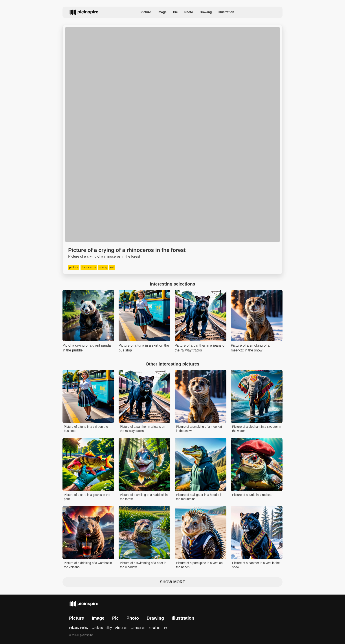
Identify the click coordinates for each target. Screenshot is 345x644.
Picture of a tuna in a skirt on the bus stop (86, 429)
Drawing (206, 12)
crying (103, 267)
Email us (154, 628)
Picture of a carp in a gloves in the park (87, 497)
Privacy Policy (79, 628)
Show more (173, 582)
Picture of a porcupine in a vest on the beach (199, 565)
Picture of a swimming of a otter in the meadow (143, 565)
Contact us (138, 628)
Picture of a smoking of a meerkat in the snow (199, 429)
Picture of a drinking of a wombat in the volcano (88, 565)
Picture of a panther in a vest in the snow (256, 565)
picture (74, 267)
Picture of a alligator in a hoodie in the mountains (199, 497)
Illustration (226, 12)
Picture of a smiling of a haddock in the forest (144, 497)
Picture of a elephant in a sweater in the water (257, 429)
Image (162, 12)
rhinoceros (89, 267)
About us (121, 628)
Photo (189, 12)
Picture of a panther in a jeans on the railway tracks (142, 429)
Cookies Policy (102, 628)
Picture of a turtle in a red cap (252, 495)
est (112, 267)
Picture (146, 12)
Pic (175, 12)
